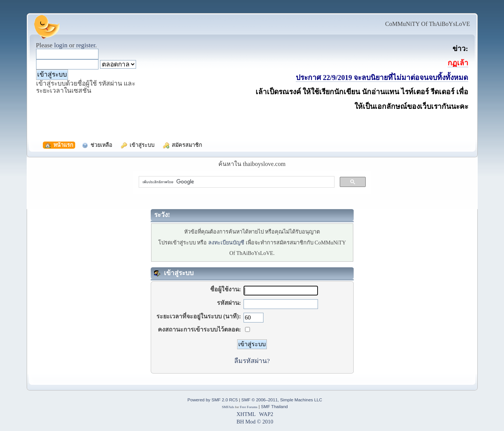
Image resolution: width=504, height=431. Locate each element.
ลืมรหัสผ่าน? (252, 361)
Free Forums (249, 407)
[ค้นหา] (236, 182)
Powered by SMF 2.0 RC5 (213, 400)
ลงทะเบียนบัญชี (226, 243)
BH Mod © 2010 (255, 422)
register (86, 45)
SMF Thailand (274, 407)
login (61, 45)
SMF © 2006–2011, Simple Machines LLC (282, 400)
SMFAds (228, 407)
